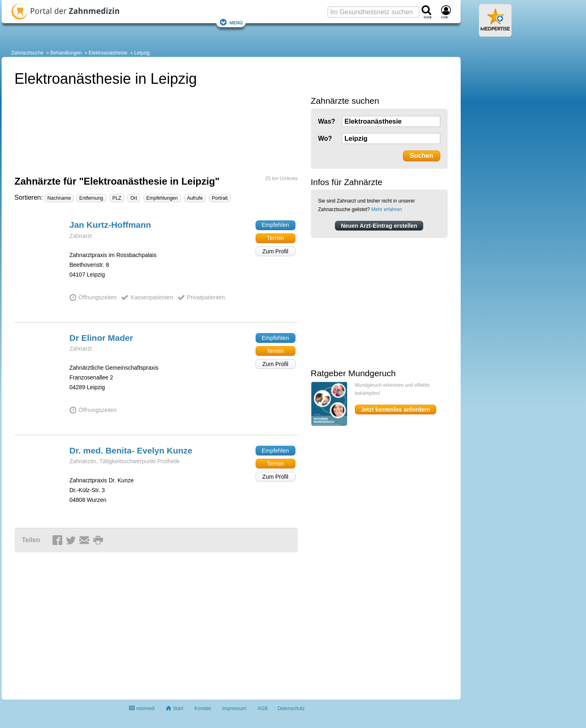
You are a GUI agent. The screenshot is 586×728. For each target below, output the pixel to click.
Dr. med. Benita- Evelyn (131, 450)
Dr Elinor (101, 338)
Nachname (59, 198)
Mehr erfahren (386, 209)
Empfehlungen (162, 198)
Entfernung (91, 198)
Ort (134, 198)
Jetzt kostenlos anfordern (396, 410)
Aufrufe (195, 198)
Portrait (220, 198)
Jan (110, 225)
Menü (231, 22)
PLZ (117, 198)
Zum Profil (276, 251)
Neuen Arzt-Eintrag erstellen (379, 226)
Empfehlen (275, 225)
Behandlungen (66, 53)
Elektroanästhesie (108, 53)
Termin (275, 238)
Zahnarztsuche (27, 53)
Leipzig (142, 53)
